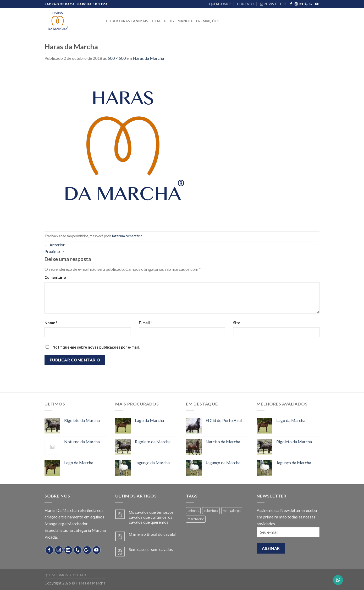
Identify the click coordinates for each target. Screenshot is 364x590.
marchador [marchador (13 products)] (196, 519)
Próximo (55, 251)
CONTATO (245, 4)
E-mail (145, 323)
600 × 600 (117, 58)
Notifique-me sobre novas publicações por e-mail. (96, 347)
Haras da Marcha (148, 58)
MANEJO (185, 21)
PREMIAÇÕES (208, 21)
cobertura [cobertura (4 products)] (211, 511)
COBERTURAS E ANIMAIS (127, 21)
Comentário (55, 277)
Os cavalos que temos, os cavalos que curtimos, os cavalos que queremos (151, 517)
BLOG (169, 21)
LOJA (156, 21)
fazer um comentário (127, 236)
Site (237, 323)
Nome (51, 323)
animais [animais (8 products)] (193, 511)
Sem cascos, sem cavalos (151, 549)
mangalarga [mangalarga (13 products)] (232, 511)
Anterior (55, 245)
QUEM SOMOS (220, 4)
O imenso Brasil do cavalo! (153, 534)
